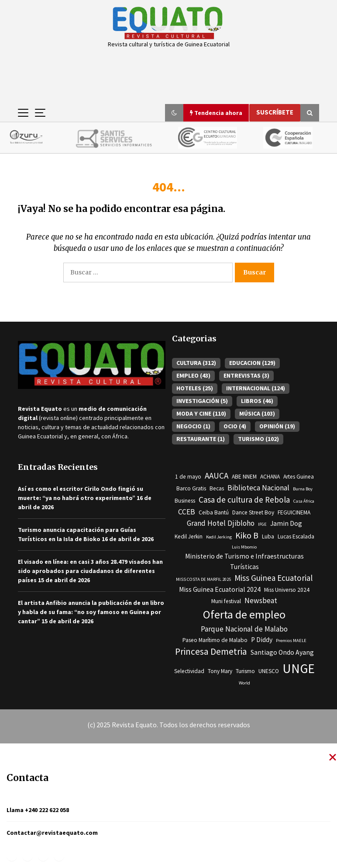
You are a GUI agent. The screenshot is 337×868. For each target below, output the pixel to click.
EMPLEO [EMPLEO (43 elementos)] (193, 375)
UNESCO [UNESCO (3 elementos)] (269, 671)
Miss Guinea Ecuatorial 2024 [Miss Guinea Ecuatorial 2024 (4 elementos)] (220, 589)
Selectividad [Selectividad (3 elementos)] (189, 671)
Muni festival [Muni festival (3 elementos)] (226, 601)
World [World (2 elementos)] (244, 683)
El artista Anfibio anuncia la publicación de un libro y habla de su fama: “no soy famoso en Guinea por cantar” (91, 612)
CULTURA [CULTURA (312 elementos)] (196, 363)
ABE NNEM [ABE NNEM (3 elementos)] (244, 477)
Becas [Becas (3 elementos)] (217, 488)
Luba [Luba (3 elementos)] (268, 536)
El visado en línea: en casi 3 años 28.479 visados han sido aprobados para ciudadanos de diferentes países (90, 571)
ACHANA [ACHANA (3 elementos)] (270, 477)
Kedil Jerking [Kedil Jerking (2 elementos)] (219, 537)
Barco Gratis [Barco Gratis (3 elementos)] (191, 488)
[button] (174, 113)
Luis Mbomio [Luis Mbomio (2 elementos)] (244, 547)
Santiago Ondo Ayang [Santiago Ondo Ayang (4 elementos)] (282, 652)
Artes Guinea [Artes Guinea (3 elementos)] (299, 477)
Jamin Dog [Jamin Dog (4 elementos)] (286, 523)
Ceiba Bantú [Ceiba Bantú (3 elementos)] (214, 512)
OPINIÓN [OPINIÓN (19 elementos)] (277, 426)
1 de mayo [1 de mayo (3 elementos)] (188, 477)
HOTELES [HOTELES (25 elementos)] (195, 388)
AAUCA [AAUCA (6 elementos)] (217, 476)
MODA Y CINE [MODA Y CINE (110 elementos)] (201, 413)
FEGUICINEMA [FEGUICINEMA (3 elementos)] (294, 512)
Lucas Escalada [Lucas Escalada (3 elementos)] (296, 536)
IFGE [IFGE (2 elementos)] (262, 524)
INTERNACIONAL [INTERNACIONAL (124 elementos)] (256, 388)
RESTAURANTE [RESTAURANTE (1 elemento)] (201, 439)
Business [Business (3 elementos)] (185, 501)
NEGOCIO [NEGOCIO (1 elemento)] (193, 426)
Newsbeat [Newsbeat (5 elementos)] (261, 601)
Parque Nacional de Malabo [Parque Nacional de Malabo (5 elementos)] (244, 629)
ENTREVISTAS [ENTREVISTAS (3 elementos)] (246, 375)
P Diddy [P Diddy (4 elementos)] (262, 640)
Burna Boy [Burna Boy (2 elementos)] (303, 489)
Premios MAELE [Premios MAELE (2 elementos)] (291, 641)
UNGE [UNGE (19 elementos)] (299, 668)
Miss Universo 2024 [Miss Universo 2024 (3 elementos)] (287, 590)
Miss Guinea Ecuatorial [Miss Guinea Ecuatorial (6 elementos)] (273, 578)
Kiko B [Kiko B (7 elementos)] (247, 535)
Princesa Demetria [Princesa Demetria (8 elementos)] (211, 651)
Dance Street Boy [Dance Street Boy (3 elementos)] (253, 512)
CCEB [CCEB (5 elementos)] (187, 512)
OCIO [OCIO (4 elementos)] (235, 426)
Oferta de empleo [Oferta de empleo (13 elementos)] (244, 615)
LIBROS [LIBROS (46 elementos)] (257, 401)
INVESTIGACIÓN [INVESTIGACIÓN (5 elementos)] (202, 401)
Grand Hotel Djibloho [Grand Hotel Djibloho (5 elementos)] (221, 523)
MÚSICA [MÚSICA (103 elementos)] (257, 413)
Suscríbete (275, 112)
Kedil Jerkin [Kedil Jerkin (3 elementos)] (189, 536)
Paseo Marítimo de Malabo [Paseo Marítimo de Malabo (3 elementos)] (215, 640)
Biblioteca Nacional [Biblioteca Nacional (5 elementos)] (258, 488)
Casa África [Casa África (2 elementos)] (304, 501)
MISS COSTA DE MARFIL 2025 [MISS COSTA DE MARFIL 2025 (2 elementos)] (203, 579)
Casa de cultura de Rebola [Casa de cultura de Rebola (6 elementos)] (244, 500)
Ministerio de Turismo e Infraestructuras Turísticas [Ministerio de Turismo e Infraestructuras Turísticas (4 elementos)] (244, 561)
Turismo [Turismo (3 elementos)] (245, 671)
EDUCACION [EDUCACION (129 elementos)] (252, 363)
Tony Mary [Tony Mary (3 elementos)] (220, 671)
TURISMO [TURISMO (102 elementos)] (258, 439)
